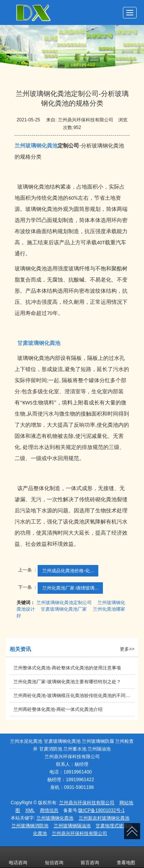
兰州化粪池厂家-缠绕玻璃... (70, 588)
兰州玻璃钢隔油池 (72, 826)
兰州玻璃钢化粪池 (55, 818)
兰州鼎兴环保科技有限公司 (87, 803)
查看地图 (126, 857)
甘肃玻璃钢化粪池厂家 (64, 609)
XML (30, 810)
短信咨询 (54, 857)
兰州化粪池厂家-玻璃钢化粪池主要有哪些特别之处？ (67, 682)
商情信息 (49, 810)
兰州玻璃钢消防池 (30, 826)
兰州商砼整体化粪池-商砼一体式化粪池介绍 (58, 709)
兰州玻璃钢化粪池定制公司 (64, 603)
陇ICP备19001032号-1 (101, 810)
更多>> (127, 649)
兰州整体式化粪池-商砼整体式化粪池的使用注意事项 (67, 668)
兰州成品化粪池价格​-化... (68, 571)
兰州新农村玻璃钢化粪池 (104, 818)
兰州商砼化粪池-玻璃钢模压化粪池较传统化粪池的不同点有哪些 (74, 696)
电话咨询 (18, 857)
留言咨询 (90, 857)
